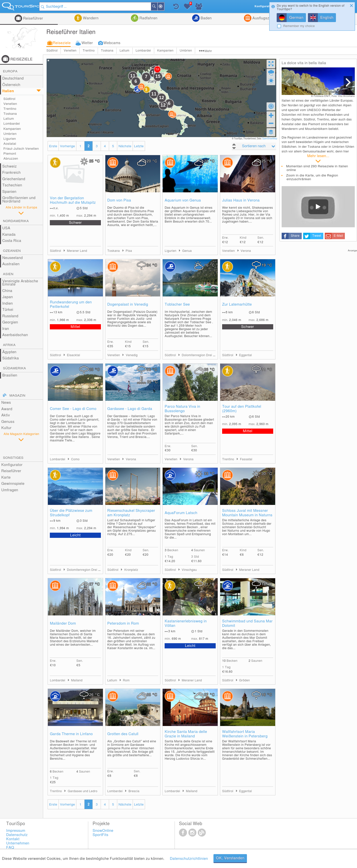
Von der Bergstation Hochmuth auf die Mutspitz (73, 200)
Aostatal (10, 144)
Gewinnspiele (13, 484)
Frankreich (11, 173)
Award (7, 409)
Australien (11, 264)
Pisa (129, 251)
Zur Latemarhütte (237, 304)
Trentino (89, 51)
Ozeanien (12, 251)
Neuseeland (13, 258)
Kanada (9, 235)
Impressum (16, 831)
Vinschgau (189, 570)
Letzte (139, 146)
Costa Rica (12, 241)
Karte (6, 477)
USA (6, 228)
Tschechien (12, 185)
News (6, 403)
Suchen (160, 6)
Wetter (87, 43)
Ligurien (10, 139)
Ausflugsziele (263, 18)
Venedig (132, 355)
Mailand (77, 680)
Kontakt (13, 839)
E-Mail (338, 236)
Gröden (245, 680)
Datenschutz (17, 835)
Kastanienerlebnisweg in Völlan (186, 623)
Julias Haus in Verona (241, 200)
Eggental (246, 355)
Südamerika (15, 368)
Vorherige (68, 146)
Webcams (112, 43)
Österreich (11, 85)
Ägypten (9, 352)
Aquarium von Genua (183, 200)
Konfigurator (12, 465)
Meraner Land (77, 251)
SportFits (101, 835)
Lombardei (143, 51)
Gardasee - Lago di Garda (130, 409)
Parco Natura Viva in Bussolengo (182, 409)
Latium (124, 51)
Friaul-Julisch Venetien (21, 149)
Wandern (90, 18)
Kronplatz (131, 570)
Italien (8, 91)
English (327, 18)
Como (75, 459)
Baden (206, 18)
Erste (53, 146)
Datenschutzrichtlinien (189, 859)
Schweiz (9, 166)
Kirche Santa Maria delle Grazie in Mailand (186, 734)
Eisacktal (74, 355)
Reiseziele (62, 43)
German (296, 18)
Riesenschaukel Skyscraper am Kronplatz (131, 513)
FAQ (10, 848)
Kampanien (165, 51)
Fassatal (246, 459)
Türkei (8, 310)
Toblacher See (177, 304)
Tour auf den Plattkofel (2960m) (242, 409)
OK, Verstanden (230, 858)
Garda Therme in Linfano (71, 734)
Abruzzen (11, 159)
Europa (10, 71)
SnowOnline (103, 831)
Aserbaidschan (15, 335)
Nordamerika (16, 221)
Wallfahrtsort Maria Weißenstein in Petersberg (245, 734)
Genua (187, 251)
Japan (8, 297)
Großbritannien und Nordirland (19, 200)
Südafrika (11, 358)
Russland (10, 316)
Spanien (9, 192)
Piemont (10, 154)
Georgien (10, 322)
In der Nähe (167, 7)
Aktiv (6, 415)
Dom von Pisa (119, 200)
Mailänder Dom (63, 623)
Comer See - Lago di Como (73, 409)
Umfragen (10, 490)
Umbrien (186, 51)
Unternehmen (18, 843)
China (7, 291)
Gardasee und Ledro (83, 791)
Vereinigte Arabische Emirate (20, 283)
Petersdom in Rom (123, 623)
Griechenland (14, 179)
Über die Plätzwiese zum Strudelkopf (71, 513)
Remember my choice (299, 26)
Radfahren (148, 18)
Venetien (70, 51)
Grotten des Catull (123, 734)
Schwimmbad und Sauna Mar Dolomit (247, 623)
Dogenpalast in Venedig (128, 304)
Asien (8, 274)
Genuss (8, 422)
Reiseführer (33, 18)
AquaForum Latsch (181, 513)
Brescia (134, 791)
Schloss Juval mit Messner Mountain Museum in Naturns (247, 513)
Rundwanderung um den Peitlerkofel (71, 304)
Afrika (9, 345)
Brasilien (10, 375)
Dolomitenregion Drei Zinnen (202, 355)
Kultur (6, 428)
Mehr (208, 51)
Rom (126, 680)
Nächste (125, 146)
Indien (8, 304)
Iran (6, 329)
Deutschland (13, 78)
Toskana (107, 51)
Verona (246, 251)
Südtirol (52, 51)
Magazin (17, 396)
